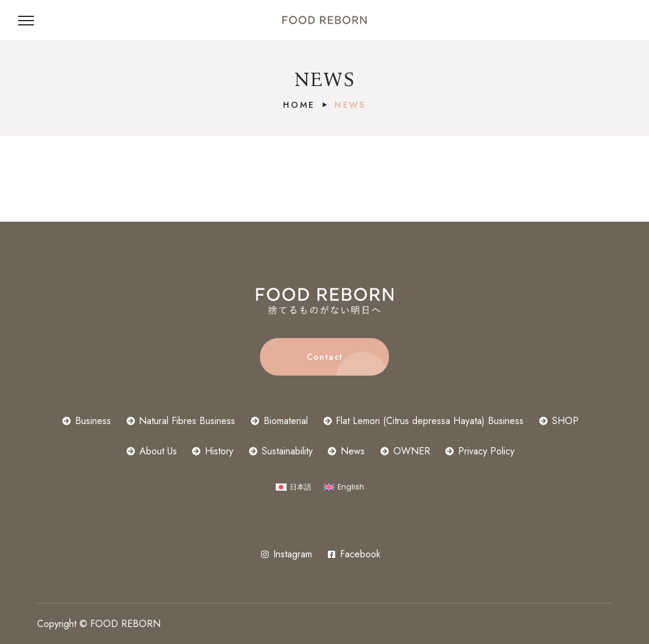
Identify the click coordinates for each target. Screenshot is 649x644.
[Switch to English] (344, 487)
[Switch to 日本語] (294, 487)
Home (299, 105)
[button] (324, 357)
